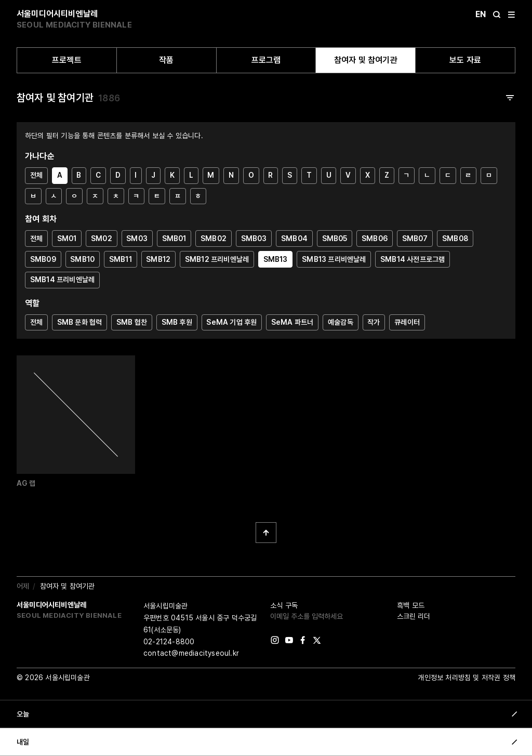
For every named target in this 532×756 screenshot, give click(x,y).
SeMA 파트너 (292, 322)
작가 (374, 322)
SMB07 (415, 238)
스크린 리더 (414, 616)
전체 (36, 175)
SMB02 (214, 238)
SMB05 (335, 238)
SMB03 (254, 238)
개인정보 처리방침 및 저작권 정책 (467, 678)
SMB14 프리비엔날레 (62, 280)
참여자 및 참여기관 (366, 60)
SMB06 (375, 238)
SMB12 (158, 259)
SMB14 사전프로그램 (413, 259)
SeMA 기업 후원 (231, 322)
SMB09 (43, 259)
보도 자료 (465, 60)
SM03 (137, 238)
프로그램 (266, 60)
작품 (166, 60)
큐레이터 (407, 322)
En (481, 14)
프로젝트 (67, 60)
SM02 (102, 238)
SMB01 (174, 238)
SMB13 (276, 259)
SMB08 (455, 238)
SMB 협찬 (132, 322)
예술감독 (341, 322)
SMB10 (82, 259)
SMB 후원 (177, 322)
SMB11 (121, 259)
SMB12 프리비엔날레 (217, 259)
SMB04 (294, 238)
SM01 (67, 238)
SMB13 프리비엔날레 (334, 259)
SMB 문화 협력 (80, 322)
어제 (23, 586)
